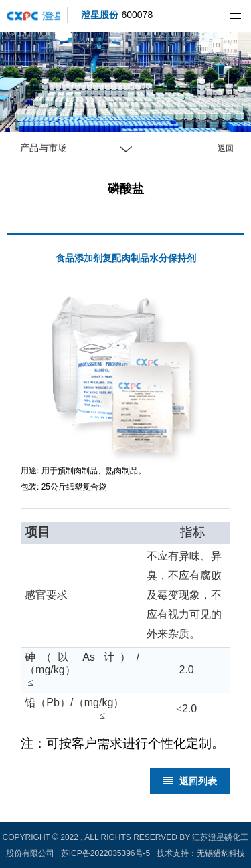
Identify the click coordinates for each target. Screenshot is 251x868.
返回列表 (190, 781)
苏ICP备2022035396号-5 (105, 853)
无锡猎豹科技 (221, 853)
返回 (226, 148)
